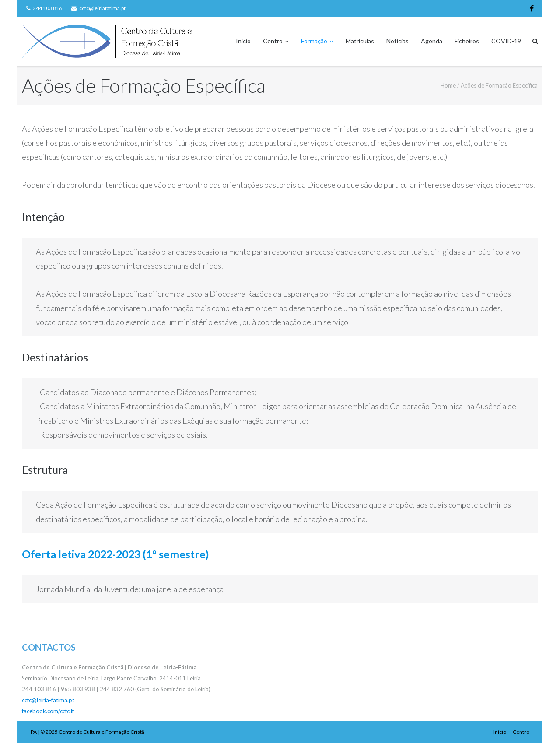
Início (243, 41)
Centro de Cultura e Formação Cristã (101, 732)
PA (34, 732)
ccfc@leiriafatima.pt (102, 8)
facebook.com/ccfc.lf (48, 711)
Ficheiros (467, 41)
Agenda (432, 41)
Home (448, 85)
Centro (273, 41)
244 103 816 (47, 8)
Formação (314, 41)
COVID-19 (506, 41)
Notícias (397, 41)
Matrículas (360, 41)
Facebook (532, 8)
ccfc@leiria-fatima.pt (48, 700)
